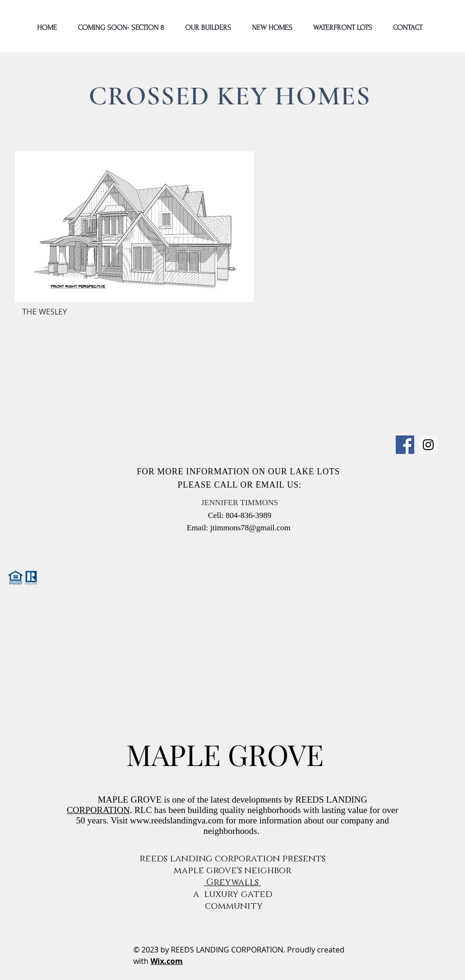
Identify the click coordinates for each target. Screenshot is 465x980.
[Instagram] (428, 445)
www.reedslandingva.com (177, 820)
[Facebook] (405, 445)
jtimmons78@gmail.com (250, 528)
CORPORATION (98, 810)
